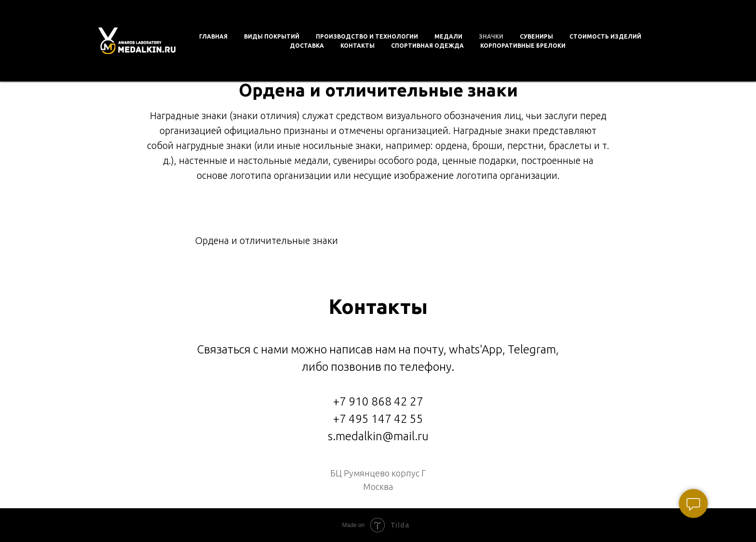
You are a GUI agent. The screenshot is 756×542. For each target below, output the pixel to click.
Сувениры (536, 36)
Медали (448, 36)
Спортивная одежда (427, 46)
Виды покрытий (272, 36)
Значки (491, 36)
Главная (213, 36)
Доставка (307, 46)
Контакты (358, 46)
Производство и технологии (367, 36)
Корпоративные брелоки (523, 46)
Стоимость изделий (605, 36)
